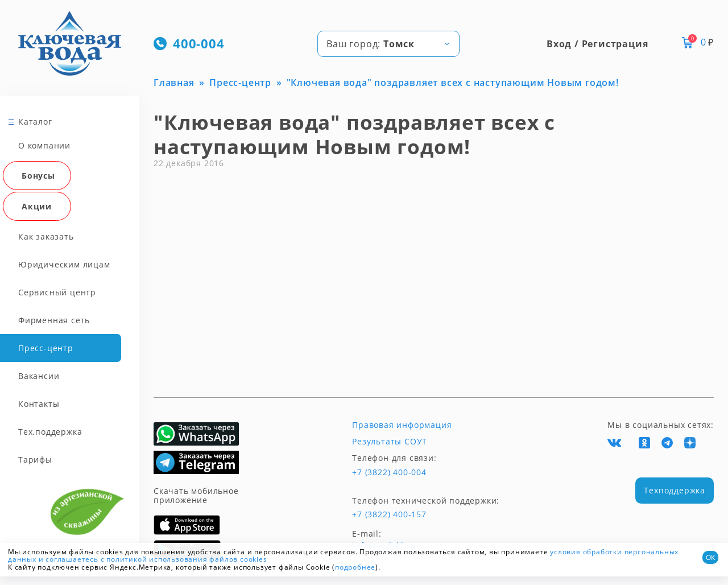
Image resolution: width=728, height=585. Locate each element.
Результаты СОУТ (390, 442)
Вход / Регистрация (597, 44)
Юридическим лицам (64, 264)
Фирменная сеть (54, 320)
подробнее (355, 567)
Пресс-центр (46, 348)
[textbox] (388, 44)
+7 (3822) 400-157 (389, 514)
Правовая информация (402, 425)
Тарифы (35, 460)
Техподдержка (675, 490)
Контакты (39, 404)
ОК (710, 557)
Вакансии (39, 376)
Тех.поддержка (50, 432)
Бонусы (38, 176)
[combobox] (388, 44)
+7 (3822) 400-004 (389, 472)
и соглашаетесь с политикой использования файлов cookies (153, 559)
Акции (37, 206)
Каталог (35, 121)
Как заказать (46, 236)
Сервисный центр (57, 292)
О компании (44, 145)
